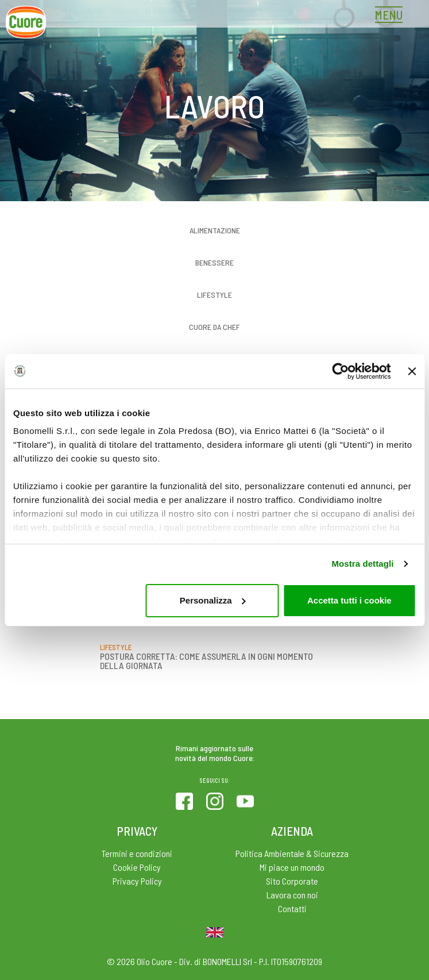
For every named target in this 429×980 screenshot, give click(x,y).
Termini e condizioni (137, 853)
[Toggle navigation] (392, 16)
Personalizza (213, 600)
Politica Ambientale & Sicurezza (292, 853)
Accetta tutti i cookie (349, 600)
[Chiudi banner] (412, 371)
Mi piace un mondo (292, 867)
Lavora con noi (292, 895)
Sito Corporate (292, 881)
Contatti (292, 908)
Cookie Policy (137, 867)
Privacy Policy (137, 881)
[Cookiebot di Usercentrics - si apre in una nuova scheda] (340, 371)
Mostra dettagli (362, 564)
